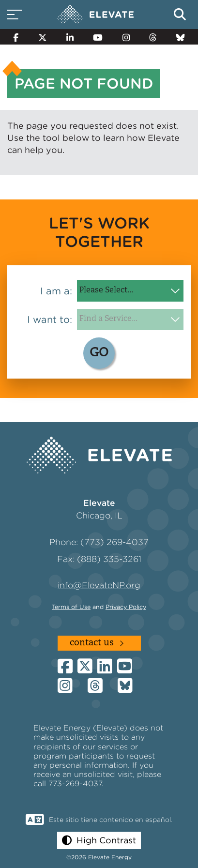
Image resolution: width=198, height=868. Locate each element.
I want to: (50, 320)
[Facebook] (16, 37)
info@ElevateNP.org (99, 585)
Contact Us (92, 643)
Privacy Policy (126, 607)
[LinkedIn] (70, 37)
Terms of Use (71, 607)
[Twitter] (42, 37)
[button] (99, 840)
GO (99, 353)
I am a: (56, 291)
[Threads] (153, 37)
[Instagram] (126, 37)
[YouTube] (98, 37)
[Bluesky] (181, 37)
